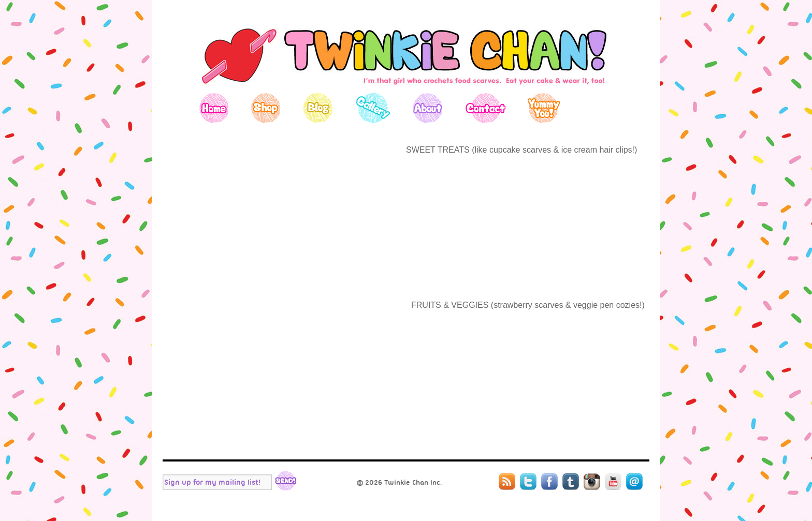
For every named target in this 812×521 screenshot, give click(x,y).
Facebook (549, 482)
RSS (507, 482)
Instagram (592, 482)
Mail (634, 482)
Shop (266, 108)
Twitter (528, 482)
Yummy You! (544, 108)
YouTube (613, 482)
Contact (485, 108)
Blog (318, 108)
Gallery (373, 108)
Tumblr (571, 482)
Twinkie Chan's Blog (406, 54)
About (427, 108)
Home (214, 108)
